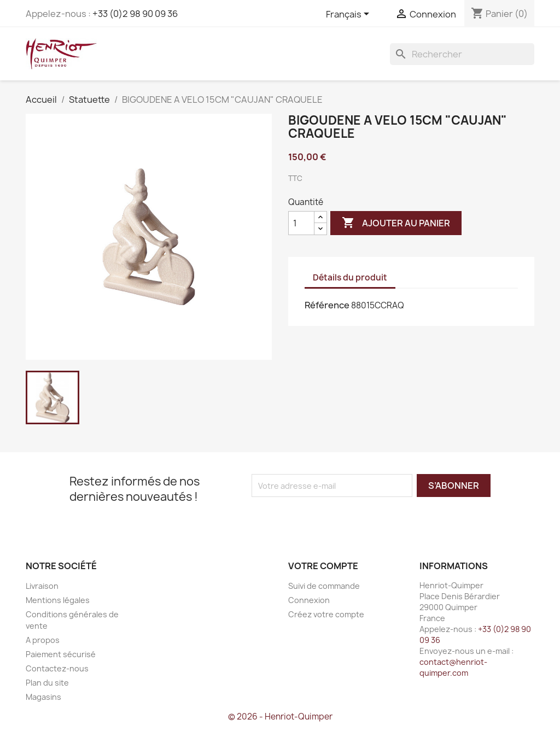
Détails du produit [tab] (350, 277)
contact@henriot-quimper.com (453, 667)
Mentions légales (58, 600)
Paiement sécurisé (61, 654)
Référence (327, 305)
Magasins (43, 697)
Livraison (42, 586)
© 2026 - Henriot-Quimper (280, 717)
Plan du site (47, 683)
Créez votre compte (326, 614)
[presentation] (343, 518)
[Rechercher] (462, 54)
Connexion (309, 600)
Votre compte (323, 566)
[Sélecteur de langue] (349, 15)
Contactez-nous (57, 668)
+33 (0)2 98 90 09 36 (135, 14)
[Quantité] (301, 223)
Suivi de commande (324, 586)
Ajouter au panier (396, 223)
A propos (43, 640)
